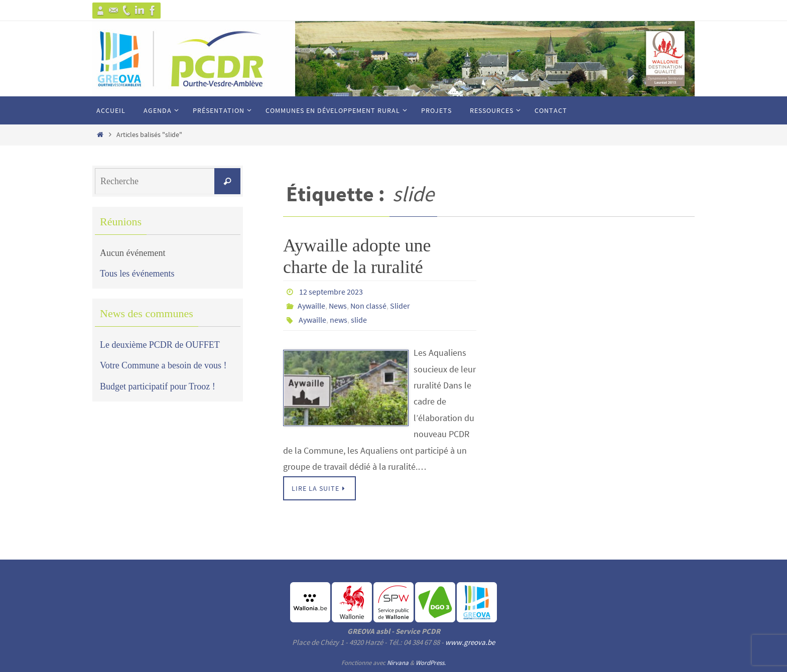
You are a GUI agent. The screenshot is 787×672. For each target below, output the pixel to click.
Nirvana (398, 663)
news (339, 320)
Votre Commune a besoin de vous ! (163, 365)
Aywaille (311, 306)
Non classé (368, 306)
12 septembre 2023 (331, 292)
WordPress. (431, 663)
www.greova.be (470, 642)
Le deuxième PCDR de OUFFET (160, 345)
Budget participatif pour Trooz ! (158, 386)
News (338, 306)
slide (359, 320)
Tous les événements (137, 274)
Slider (400, 306)
